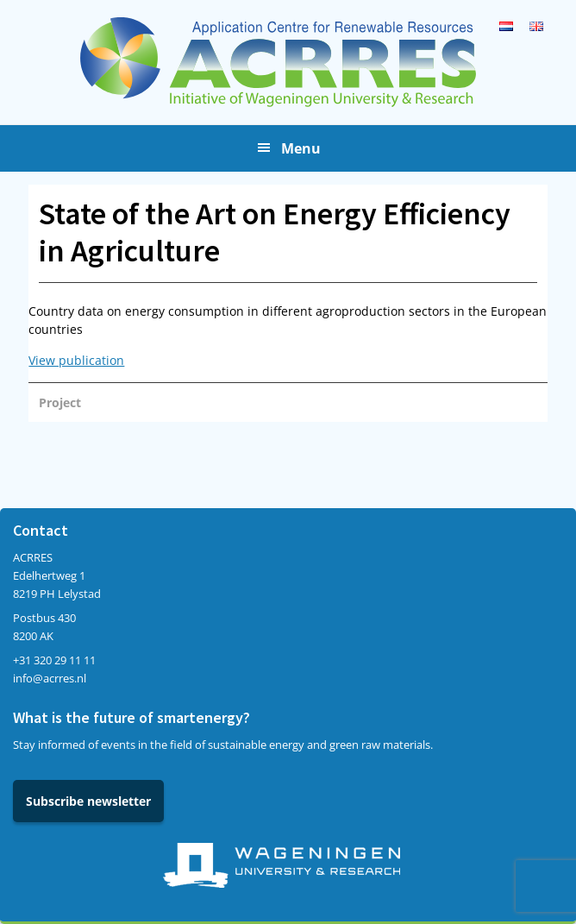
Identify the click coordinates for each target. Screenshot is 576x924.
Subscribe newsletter (88, 801)
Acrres (288, 62)
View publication (76, 360)
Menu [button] (301, 148)
